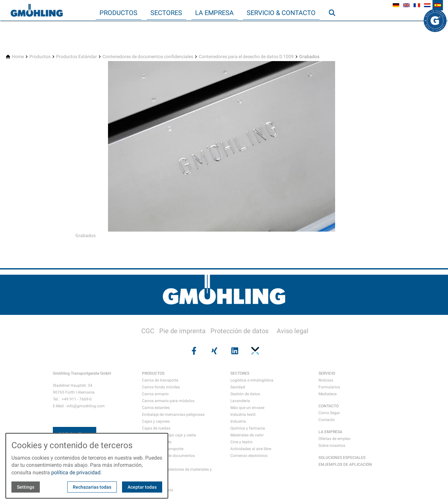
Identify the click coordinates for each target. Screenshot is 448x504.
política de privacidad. (77, 472)
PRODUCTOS (153, 373)
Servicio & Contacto (281, 13)
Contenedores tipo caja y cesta (169, 435)
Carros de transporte (160, 380)
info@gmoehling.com (86, 406)
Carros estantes (156, 408)
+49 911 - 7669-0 (77, 399)
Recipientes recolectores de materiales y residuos (177, 473)
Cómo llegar (329, 413)
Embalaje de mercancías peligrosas (173, 415)
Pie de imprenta (182, 331)
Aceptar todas (142, 487)
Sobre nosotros (332, 446)
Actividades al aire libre (251, 449)
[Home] (18, 57)
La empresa (214, 13)
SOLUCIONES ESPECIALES (342, 458)
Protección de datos (239, 331)
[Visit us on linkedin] (234, 351)
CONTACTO (329, 406)
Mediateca (328, 394)
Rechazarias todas (92, 487)
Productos (118, 13)
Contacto (327, 420)
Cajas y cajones (156, 421)
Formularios (329, 387)
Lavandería (240, 401)
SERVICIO (327, 373)
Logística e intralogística (252, 380)
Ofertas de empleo (334, 439)
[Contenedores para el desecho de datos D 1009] (246, 57)
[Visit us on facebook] (193, 351)
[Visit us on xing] (214, 351)
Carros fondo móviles (161, 387)
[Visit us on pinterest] (255, 351)
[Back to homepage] (37, 10)
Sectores (166, 13)
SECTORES (240, 373)
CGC (148, 331)
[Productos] (40, 57)
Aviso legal (293, 331)
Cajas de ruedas (156, 428)
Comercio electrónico (249, 456)
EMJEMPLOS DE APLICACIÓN (345, 464)
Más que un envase (247, 408)
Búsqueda (335, 26)
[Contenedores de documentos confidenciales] (148, 57)
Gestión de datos (245, 394)
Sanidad (238, 387)
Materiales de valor (247, 435)
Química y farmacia (248, 428)
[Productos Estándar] (77, 57)
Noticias (326, 380)
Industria (238, 421)
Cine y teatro (241, 442)
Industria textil (243, 415)
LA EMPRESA (330, 432)
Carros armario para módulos (168, 401)
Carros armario (155, 394)
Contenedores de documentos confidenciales (168, 459)
